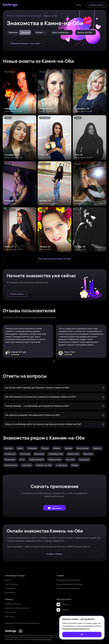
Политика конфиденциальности (68, 588)
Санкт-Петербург (12, 584)
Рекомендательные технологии (42, 639)
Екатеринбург (10, 593)
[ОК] (82, 635)
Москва (8, 580)
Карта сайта (10, 616)
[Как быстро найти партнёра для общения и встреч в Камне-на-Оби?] (54, 388)
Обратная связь (11, 612)
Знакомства (20, 16)
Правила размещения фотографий (70, 584)
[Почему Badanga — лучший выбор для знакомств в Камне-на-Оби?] (54, 406)
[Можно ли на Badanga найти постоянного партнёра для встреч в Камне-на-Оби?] (54, 424)
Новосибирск (10, 588)
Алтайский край (35, 16)
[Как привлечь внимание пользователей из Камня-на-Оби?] (54, 415)
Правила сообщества (13, 604)
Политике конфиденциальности (76, 629)
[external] (54, 508)
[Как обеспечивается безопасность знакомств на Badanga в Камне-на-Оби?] (54, 397)
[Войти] (79, 5)
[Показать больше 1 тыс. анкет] (25, 44)
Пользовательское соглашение (68, 580)
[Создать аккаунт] (96, 5)
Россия (10, 16)
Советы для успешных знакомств (17, 608)
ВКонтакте (63, 604)
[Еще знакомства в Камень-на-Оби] (54, 259)
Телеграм (62, 610)
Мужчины (13, 32)
